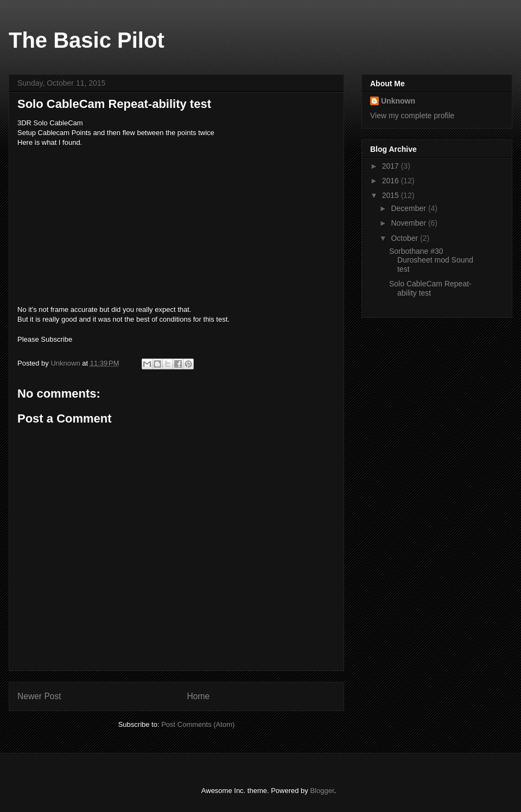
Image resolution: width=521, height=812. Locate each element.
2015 (392, 195)
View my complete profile (412, 116)
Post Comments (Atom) (198, 724)
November (409, 223)
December (409, 208)
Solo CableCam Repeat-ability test (430, 288)
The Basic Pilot (87, 40)
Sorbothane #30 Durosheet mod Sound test (431, 260)
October (405, 238)
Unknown (398, 101)
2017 (392, 166)
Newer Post (39, 696)
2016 (392, 181)
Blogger (322, 791)
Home (199, 696)
